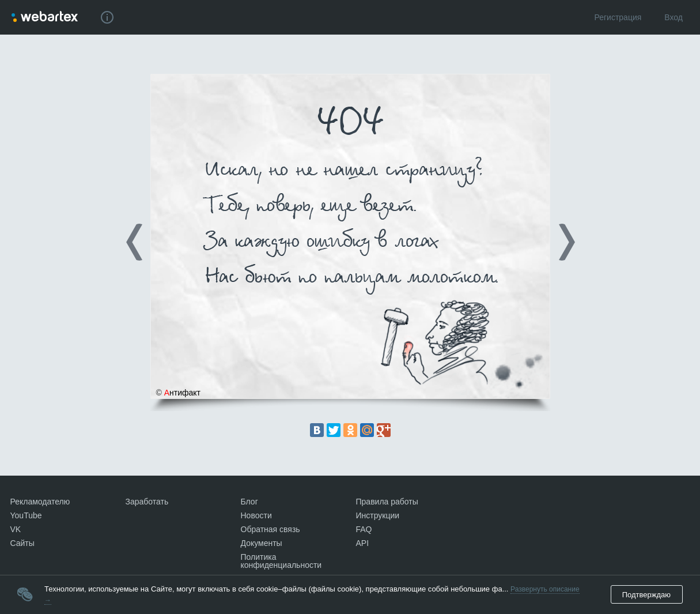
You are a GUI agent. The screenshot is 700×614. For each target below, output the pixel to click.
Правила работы (387, 502)
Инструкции (378, 515)
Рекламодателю (40, 502)
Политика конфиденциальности (281, 561)
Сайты (22, 543)
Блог (249, 502)
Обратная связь (270, 529)
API (363, 543)
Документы (262, 543)
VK (16, 529)
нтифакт (182, 393)
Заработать (147, 502)
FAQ (364, 529)
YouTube (26, 515)
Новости (256, 515)
